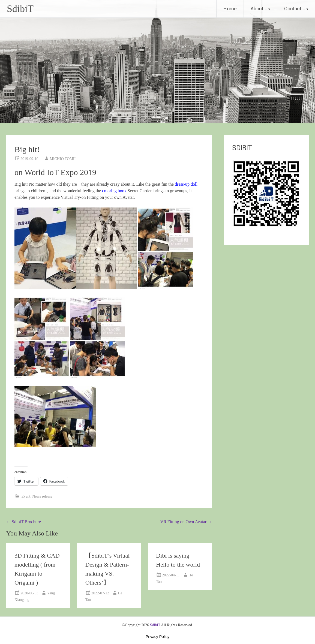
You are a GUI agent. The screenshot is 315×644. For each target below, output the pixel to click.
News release (42, 496)
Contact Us (296, 9)
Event (26, 496)
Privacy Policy (157, 637)
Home (230, 9)
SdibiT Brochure (24, 522)
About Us (260, 9)
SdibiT (20, 9)
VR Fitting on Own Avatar (186, 522)
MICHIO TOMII (63, 159)
